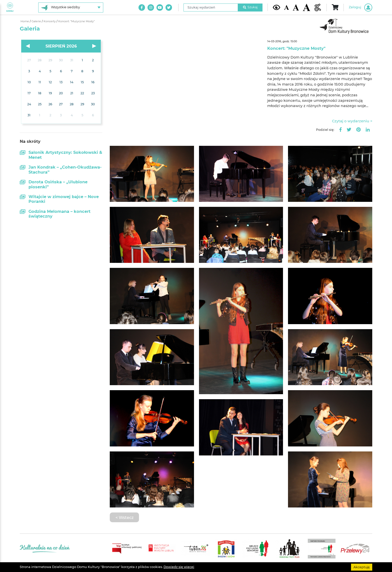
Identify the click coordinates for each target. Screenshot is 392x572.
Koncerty (50, 21)
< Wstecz (124, 517)
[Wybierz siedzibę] (71, 8)
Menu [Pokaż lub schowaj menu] (10, 7)
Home (25, 21)
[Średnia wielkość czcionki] (296, 7)
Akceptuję (362, 567)
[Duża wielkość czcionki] (306, 7)
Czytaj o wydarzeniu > (352, 121)
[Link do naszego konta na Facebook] (142, 8)
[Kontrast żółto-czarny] (276, 7)
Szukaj (250, 7)
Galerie (37, 21)
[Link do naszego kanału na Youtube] (160, 8)
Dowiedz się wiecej (179, 567)
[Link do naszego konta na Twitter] (169, 8)
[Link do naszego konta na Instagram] (151, 8)
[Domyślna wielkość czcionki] (286, 7)
